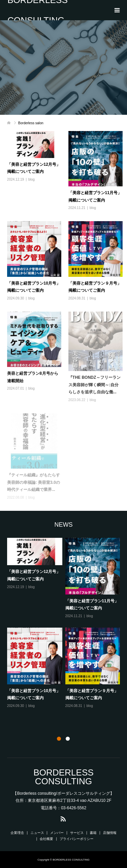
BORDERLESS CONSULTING (38, 10)
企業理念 (17, 833)
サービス (77, 833)
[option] (65, 623)
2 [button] (68, 739)
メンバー (57, 833)
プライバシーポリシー (77, 839)
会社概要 (46, 839)
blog (32, 179)
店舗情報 (110, 833)
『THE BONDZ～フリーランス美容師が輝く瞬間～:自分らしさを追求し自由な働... (94, 385)
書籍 (93, 833)
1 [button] (59, 739)
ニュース (37, 833)
